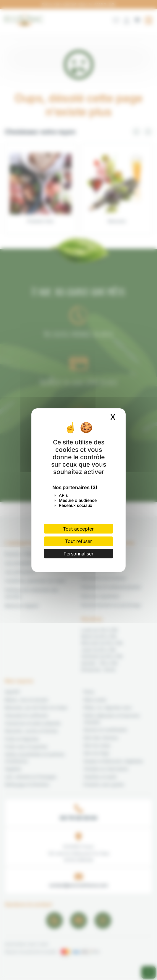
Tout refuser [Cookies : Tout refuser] (78, 541)
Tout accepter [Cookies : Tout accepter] (78, 529)
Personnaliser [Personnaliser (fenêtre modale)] (78, 554)
